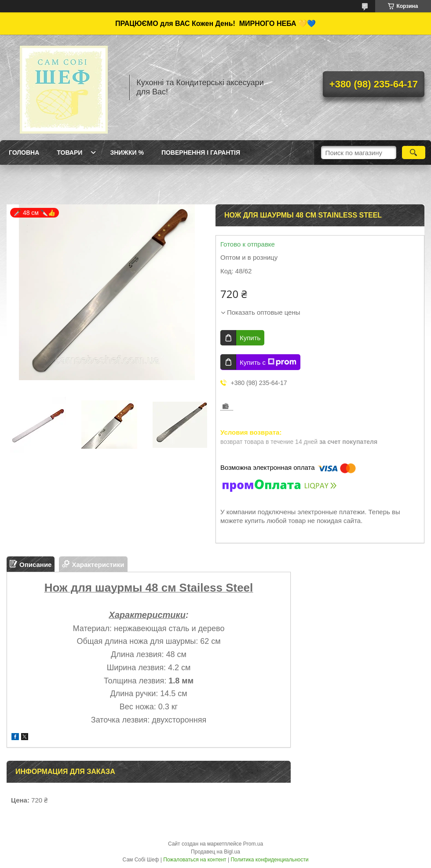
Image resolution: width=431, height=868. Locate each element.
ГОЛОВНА (24, 153)
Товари (69, 153)
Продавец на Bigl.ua (215, 852)
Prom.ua (253, 844)
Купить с (268, 362)
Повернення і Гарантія (201, 153)
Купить (250, 338)
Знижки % (127, 153)
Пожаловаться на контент (195, 860)
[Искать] (414, 153)
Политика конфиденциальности (269, 860)
